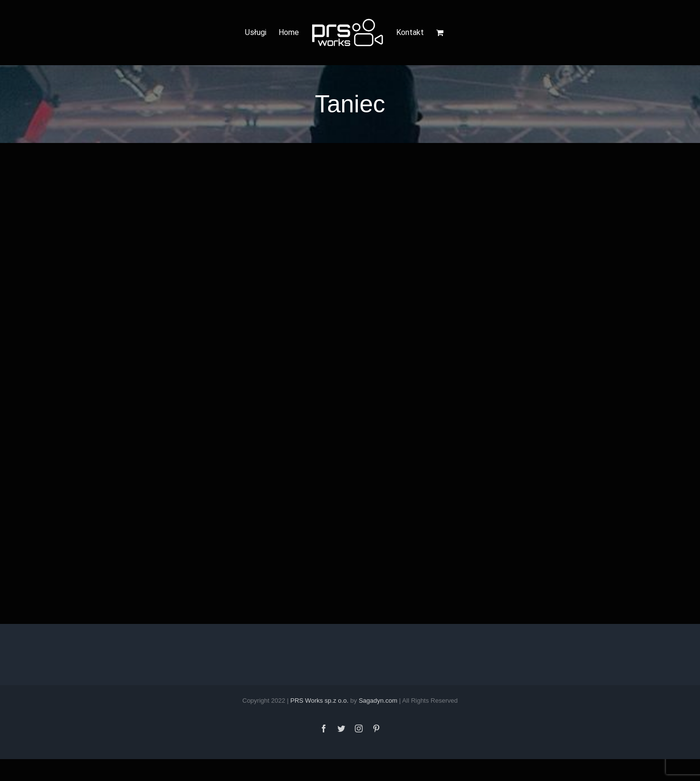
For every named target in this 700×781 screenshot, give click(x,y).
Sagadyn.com (378, 701)
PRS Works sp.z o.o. (319, 701)
